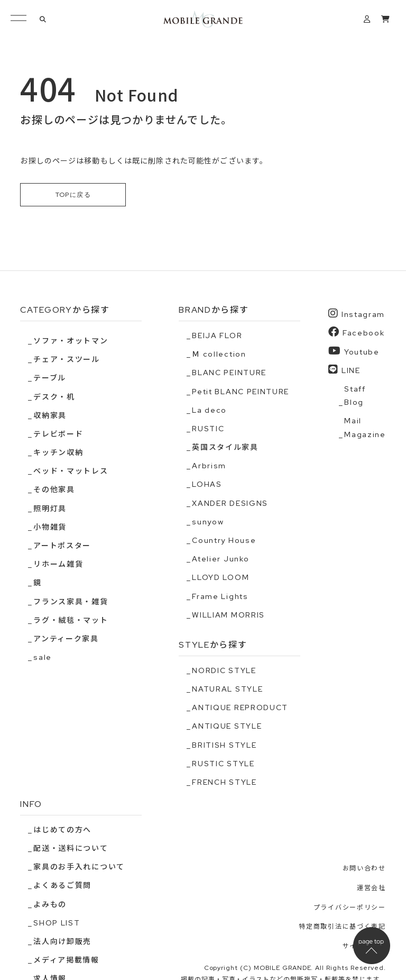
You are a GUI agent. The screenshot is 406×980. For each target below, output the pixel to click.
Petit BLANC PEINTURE (241, 392)
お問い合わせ (364, 869)
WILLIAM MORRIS (228, 615)
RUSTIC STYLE (223, 764)
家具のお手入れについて (79, 867)
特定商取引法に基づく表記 (342, 927)
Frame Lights (220, 596)
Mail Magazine (365, 428)
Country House (224, 540)
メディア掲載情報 (66, 960)
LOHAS (207, 485)
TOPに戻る (73, 195)
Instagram (357, 314)
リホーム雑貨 (58, 565)
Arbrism (209, 466)
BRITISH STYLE (224, 745)
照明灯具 (50, 509)
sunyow (208, 522)
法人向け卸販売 (62, 941)
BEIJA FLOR (217, 335)
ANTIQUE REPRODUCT (240, 708)
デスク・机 (54, 397)
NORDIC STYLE (224, 670)
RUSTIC (208, 429)
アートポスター (62, 546)
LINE (344, 370)
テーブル (50, 378)
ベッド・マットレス (71, 471)
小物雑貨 (50, 527)
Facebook (356, 333)
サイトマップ (364, 946)
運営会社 (371, 888)
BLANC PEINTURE (229, 373)
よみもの (50, 904)
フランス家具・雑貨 (71, 602)
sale (43, 658)
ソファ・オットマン (71, 341)
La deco (209, 410)
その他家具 (54, 490)
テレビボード (58, 434)
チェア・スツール (66, 360)
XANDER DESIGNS (230, 503)
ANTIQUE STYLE (227, 727)
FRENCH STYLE (224, 782)
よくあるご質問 (62, 886)
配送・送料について (71, 849)
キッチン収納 (58, 453)
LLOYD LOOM (220, 578)
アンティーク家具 (66, 639)
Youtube (354, 351)
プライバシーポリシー (350, 908)
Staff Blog (355, 396)
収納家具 (50, 415)
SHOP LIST (57, 923)
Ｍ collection (219, 355)
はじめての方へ (62, 830)
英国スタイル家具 (225, 448)
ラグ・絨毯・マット (71, 620)
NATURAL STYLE (227, 689)
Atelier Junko (220, 559)
